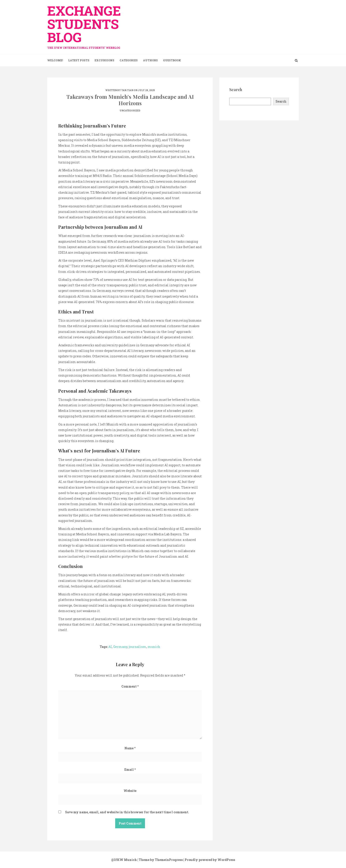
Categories (129, 60)
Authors (150, 60)
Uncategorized (130, 111)
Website (130, 791)
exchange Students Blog (87, 25)
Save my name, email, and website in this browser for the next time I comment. (127, 812)
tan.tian (127, 90)
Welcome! (55, 60)
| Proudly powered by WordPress (209, 860)
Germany (120, 647)
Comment (130, 686)
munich (154, 647)
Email (130, 770)
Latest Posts (79, 60)
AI (110, 647)
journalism (137, 647)
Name (130, 748)
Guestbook (172, 60)
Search (281, 101)
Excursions (104, 60)
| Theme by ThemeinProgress (160, 860)
